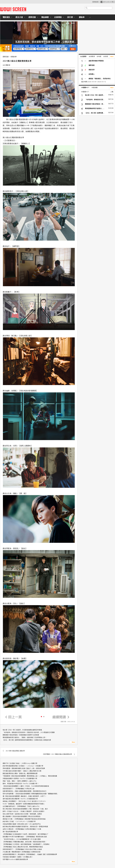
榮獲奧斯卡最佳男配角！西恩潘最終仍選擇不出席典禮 (21, 735)
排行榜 (70, 17)
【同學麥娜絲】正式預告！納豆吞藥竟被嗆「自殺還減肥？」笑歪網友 (26, 844)
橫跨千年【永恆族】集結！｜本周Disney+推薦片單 (20, 763)
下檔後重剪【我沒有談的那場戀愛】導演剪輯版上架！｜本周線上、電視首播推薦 (30, 776)
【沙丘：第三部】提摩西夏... (95, 113)
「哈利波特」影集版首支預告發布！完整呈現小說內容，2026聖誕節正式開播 (29, 732)
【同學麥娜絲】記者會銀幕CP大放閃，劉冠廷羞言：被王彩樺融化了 (26, 834)
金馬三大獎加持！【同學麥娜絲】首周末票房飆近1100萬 (22, 829)
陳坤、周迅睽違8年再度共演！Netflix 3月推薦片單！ (21, 784)
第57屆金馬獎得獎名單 (10, 832)
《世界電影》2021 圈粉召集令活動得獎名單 (57, 754)
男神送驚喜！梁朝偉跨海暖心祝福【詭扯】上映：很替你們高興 (24, 768)
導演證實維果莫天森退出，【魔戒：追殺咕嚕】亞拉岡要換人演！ (25, 737)
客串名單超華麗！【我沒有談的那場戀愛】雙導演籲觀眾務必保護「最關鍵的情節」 (31, 794)
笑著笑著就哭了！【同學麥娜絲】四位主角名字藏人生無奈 (22, 849)
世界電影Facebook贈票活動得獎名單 (15, 859)
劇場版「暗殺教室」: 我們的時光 (100, 79)
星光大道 (19, 17)
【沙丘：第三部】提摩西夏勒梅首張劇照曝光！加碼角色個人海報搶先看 (27, 740)
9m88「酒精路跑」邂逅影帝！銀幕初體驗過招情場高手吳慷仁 (24, 804)
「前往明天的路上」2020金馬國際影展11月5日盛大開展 (22, 839)
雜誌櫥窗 (45, 17)
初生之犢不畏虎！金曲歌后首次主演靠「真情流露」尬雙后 (22, 814)
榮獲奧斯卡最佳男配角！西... (95, 104)
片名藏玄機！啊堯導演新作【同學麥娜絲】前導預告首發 (22, 852)
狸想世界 (92, 70)
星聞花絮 (32, 17)
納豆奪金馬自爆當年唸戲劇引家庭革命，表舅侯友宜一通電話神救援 (25, 827)
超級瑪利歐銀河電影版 (96, 61)
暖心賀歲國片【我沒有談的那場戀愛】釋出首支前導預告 (22, 816)
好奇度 (99, 56)
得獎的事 (14, 57)
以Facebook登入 (108, 2)
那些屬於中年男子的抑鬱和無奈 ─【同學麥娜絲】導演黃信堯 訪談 (25, 837)
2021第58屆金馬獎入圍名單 (15, 751)
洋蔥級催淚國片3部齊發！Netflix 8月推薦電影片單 (20, 778)
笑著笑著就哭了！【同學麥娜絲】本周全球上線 (19, 789)
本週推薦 (95, 87)
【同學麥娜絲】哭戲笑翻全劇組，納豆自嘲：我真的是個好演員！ (25, 842)
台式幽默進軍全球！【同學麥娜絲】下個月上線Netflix (21, 806)
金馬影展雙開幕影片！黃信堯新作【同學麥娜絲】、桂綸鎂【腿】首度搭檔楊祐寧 (30, 854)
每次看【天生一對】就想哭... (95, 95)
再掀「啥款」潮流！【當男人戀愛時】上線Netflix (20, 781)
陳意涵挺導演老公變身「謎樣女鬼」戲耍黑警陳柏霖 (20, 773)
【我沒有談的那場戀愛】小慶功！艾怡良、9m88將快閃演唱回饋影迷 (26, 786)
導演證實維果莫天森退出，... (95, 108)
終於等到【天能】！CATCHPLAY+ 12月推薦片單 (19, 821)
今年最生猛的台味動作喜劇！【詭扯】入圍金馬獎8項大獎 (22, 771)
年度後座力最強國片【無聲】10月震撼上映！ (18, 857)
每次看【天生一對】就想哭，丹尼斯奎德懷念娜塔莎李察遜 (22, 730)
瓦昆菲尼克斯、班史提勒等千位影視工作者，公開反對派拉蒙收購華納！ (73, 42)
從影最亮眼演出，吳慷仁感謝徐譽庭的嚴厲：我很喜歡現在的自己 (25, 791)
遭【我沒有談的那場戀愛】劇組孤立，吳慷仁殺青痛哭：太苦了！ (25, 796)
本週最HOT (85, 87)
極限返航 (92, 65)
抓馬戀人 (92, 74)
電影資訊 (6, 17)
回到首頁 (95, 2)
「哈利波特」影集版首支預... (95, 100)
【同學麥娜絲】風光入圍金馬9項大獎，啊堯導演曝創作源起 (23, 847)
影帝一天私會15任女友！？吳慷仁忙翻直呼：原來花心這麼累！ (24, 811)
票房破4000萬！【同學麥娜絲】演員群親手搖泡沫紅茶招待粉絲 (24, 819)
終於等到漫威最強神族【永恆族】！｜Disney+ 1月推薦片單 (23, 766)
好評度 (106, 56)
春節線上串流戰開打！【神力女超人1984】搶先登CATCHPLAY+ (24, 801)
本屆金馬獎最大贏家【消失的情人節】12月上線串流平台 (22, 824)
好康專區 (58, 17)
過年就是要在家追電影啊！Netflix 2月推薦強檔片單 (20, 799)
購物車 (82, 17)
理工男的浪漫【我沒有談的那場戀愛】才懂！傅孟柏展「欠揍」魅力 (25, 809)
